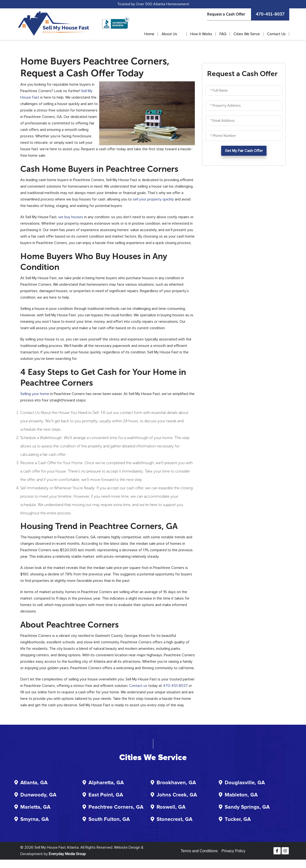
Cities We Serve (247, 34)
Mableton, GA (241, 795)
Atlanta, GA (34, 783)
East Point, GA (106, 795)
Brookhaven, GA (176, 783)
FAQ (223, 34)
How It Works (201, 34)
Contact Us (276, 34)
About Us (169, 34)
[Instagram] (285, 851)
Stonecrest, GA (175, 819)
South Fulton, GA (109, 819)
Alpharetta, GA (106, 783)
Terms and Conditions (199, 851)
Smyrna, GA (35, 819)
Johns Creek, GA (177, 795)
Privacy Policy (234, 851)
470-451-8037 (270, 14)
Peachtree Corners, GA (116, 807)
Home (149, 34)
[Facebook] (277, 851)
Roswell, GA (171, 807)
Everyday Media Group (67, 854)
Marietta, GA (35, 807)
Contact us (138, 686)
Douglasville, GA (245, 783)
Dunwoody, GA (38, 795)
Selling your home (35, 394)
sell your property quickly (153, 199)
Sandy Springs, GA (247, 807)
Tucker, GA (238, 819)
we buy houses (71, 217)
